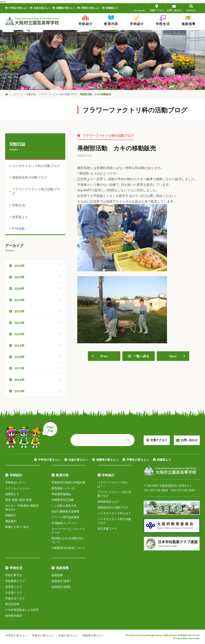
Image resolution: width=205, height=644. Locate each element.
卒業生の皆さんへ (89, 8)
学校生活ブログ (15, 598)
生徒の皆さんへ (40, 8)
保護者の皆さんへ (64, 8)
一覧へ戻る (139, 356)
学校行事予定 (14, 575)
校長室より (20, 217)
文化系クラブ (14, 593)
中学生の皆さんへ (17, 8)
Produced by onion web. (186, 638)
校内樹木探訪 (14, 616)
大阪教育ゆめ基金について (68, 548)
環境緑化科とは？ (108, 502)
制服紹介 (11, 515)
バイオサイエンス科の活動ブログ (36, 166)
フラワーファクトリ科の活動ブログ (106, 135)
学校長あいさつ (15, 482)
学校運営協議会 (61, 494)
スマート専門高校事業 (65, 517)
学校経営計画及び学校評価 (68, 482)
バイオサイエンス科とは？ (114, 513)
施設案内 (11, 521)
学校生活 (18, 205)
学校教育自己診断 (63, 500)
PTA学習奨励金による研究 (22, 610)
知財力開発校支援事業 (65, 511)
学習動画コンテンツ (64, 523)
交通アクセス (157, 8)
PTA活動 (18, 228)
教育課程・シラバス (63, 488)
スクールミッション (18, 488)
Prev (104, 356)
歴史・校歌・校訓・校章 (19, 500)
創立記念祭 (12, 604)
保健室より (110, 8)
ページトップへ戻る (31, 435)
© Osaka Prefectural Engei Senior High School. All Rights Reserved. (163, 635)
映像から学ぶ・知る (17, 527)
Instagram (140, 8)
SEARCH (191, 8)
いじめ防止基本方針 (64, 506)
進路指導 (57, 575)
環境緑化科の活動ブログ (30, 177)
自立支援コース (107, 528)
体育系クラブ (14, 587)
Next (173, 356)
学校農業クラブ (15, 581)
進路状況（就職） (61, 587)
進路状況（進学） (61, 581)
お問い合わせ (174, 8)
